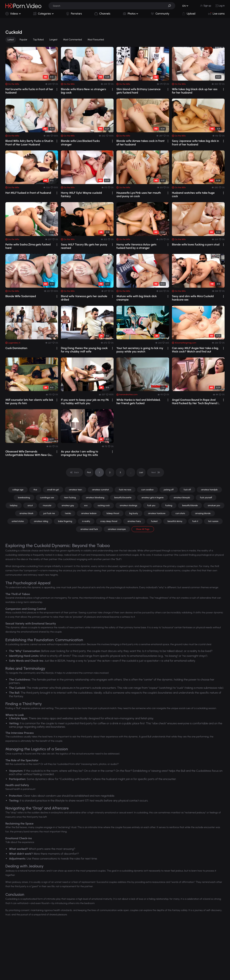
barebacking (24, 498)
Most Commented (73, 40)
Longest (53, 40)
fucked (154, 521)
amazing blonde (203, 513)
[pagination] (74, 472)
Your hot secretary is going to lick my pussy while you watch (140, 350)
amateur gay (68, 505)
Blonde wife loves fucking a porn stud (196, 244)
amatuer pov (214, 505)
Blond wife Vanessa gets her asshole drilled (84, 298)
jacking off (169, 490)
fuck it (195, 521)
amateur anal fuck (89, 529)
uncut (30, 505)
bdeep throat (113, 513)
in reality (86, 521)
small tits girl (53, 490)
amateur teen (75, 490)
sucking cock (104, 505)
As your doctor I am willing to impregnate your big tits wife (80, 453)
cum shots (180, 513)
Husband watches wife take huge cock (193, 194)
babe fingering (65, 521)
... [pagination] (131, 472)
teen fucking (70, 498)
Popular (23, 40)
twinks (68, 513)
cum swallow (147, 490)
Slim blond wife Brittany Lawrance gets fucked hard (138, 91)
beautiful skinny (175, 521)
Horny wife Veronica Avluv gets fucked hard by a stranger (136, 246)
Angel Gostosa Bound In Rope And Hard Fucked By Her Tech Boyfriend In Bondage (196, 401)
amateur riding (41, 521)
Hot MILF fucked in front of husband (28, 193)
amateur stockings (128, 505)
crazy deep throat (109, 521)
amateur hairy (134, 521)
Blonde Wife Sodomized (21, 296)
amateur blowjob (182, 498)
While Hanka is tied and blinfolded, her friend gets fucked (138, 401)
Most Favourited (96, 40)
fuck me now (125, 490)
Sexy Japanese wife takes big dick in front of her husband (195, 143)
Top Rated (38, 40)
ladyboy (14, 505)
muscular (47, 505)
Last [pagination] (141, 472)
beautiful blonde (190, 505)
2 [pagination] (110, 472)
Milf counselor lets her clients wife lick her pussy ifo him (29, 401)
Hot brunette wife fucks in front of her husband (29, 91)
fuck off (187, 490)
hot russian (213, 521)
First (89, 472)
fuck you (151, 505)
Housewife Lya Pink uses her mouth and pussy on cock (139, 194)
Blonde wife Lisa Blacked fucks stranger (80, 143)
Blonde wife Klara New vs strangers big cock (83, 91)
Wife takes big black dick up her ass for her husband (195, 91)
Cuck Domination (16, 348)
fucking (169, 505)
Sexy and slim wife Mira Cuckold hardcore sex (193, 298)
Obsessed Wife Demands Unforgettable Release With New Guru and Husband (30, 453)
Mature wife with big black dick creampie (137, 298)
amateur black (26, 513)
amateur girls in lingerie (152, 498)
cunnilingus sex (47, 498)
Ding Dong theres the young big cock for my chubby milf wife (84, 350)
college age (18, 490)
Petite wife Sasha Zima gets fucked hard (28, 246)
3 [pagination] (120, 472)
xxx (86, 505)
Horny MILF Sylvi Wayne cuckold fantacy (81, 194)
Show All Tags (143, 529)
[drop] (57, 89)
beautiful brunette (123, 498)
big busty (134, 513)
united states (18, 521)
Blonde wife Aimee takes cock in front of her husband (140, 143)
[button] (171, 6)
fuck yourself (206, 498)
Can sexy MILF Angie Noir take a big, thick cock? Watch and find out (195, 350)
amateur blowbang (95, 498)
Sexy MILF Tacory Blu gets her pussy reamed (84, 246)
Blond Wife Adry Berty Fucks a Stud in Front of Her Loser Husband (29, 143)
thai (35, 490)
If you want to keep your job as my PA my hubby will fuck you (85, 401)
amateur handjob (209, 490)
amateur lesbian (89, 513)
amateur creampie (117, 529)
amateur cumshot (100, 490)
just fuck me (49, 513)
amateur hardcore (157, 513)
